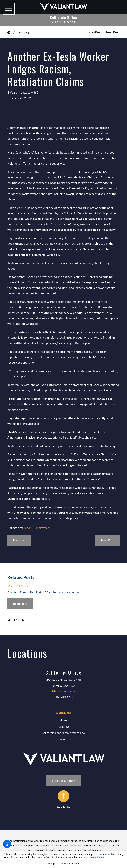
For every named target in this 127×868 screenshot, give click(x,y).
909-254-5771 (63, 22)
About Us (63, 727)
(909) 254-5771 (63, 697)
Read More (20, 604)
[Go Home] (10, 32)
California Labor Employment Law (64, 733)
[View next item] (23, 620)
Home (63, 720)
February (24, 32)
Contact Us (64, 739)
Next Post (107, 540)
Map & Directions (63, 691)
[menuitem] (63, 720)
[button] (7, 844)
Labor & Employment (37, 528)
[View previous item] (9, 620)
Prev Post (19, 540)
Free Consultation (63, 781)
